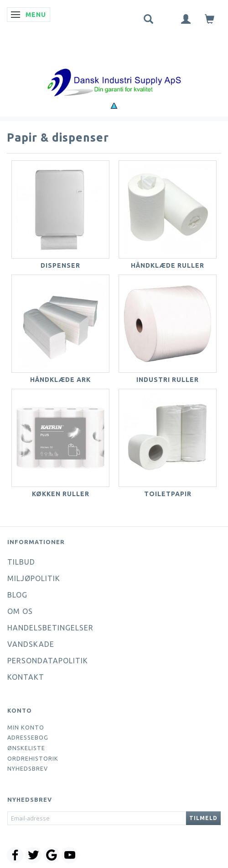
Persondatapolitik (48, 661)
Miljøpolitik (34, 578)
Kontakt (26, 677)
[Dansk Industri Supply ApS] (114, 69)
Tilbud (21, 562)
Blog (17, 595)
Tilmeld (203, 818)
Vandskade (31, 644)
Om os (20, 611)
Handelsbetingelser (50, 628)
